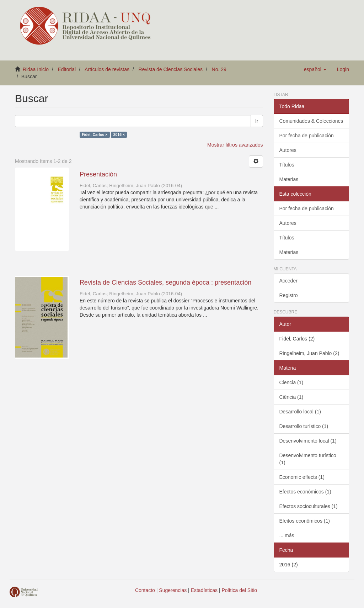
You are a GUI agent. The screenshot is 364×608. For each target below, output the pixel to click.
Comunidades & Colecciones (311, 121)
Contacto (145, 590)
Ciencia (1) (291, 382)
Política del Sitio (240, 590)
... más (287, 535)
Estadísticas (204, 590)
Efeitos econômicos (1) (305, 521)
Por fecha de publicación (307, 136)
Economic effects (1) (302, 477)
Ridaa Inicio (36, 69)
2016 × (119, 134)
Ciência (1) (291, 397)
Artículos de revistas (107, 69)
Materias (289, 179)
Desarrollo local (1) (300, 412)
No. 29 (219, 69)
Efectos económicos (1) (305, 492)
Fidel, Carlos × (95, 134)
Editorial (67, 69)
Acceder (288, 281)
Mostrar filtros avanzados (235, 145)
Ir (257, 121)
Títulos (287, 165)
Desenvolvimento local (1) (308, 441)
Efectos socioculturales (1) (309, 506)
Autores (288, 150)
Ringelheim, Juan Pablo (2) (309, 353)
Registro (289, 295)
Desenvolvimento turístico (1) (308, 459)
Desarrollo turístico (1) (304, 426)
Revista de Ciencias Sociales (171, 69)
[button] (315, 69)
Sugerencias (173, 590)
